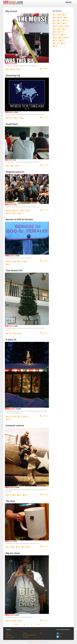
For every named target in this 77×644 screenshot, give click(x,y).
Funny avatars (9, 635)
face (55, 29)
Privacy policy (26, 637)
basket (9, 213)
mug (8, 547)
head (17, 166)
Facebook (60, 634)
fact (62, 40)
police (61, 37)
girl (60, 29)
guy (8, 166)
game (15, 213)
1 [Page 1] (21, 624)
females (9, 261)
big (8, 69)
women (21, 261)
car (55, 18)
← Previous (16, 624)
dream (17, 118)
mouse (13, 69)
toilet (60, 23)
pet (66, 18)
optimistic (10, 118)
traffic (55, 46)
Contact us (25, 633)
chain (21, 621)
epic (65, 23)
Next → (39, 624)
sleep (55, 37)
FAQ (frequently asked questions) (29, 635)
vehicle (61, 32)
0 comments (44, 69)
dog (64, 15)
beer (55, 32)
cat (19, 69)
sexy (67, 37)
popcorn (16, 210)
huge (20, 495)
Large (18, 547)
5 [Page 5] (35, 624)
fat (26, 261)
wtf (55, 20)
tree (20, 333)
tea (13, 547)
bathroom (56, 35)
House (26, 416)
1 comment (44, 165)
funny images (36, 642)
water (67, 26)
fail (55, 23)
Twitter (59, 637)
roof (20, 416)
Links (7, 633)
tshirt (63, 43)
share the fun (69, 3)
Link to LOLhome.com (10, 637)
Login (41, 633)
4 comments (44, 620)
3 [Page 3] (28, 624)
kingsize (9, 210)
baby (62, 26)
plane (25, 495)
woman (56, 40)
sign (8, 264)
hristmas (9, 333)
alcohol (56, 26)
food (20, 213)
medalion (9, 621)
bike (65, 29)
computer (56, 43)
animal (60, 18)
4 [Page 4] (31, 624)
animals (66, 20)
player (23, 210)
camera (9, 495)
